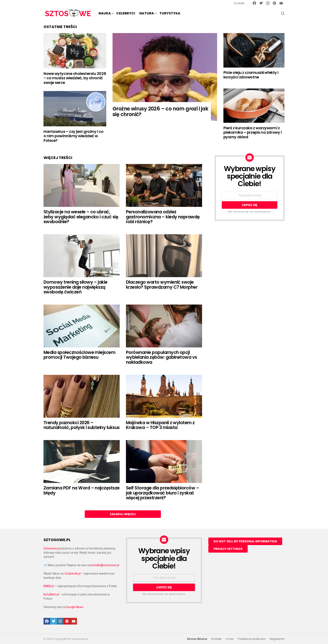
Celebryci (126, 13)
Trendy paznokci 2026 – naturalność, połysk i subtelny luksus (82, 425)
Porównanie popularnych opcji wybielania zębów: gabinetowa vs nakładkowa (161, 357)
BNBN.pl (49, 586)
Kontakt (239, 3)
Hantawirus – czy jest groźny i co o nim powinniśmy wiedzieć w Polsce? (73, 136)
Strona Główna (197, 639)
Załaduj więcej (123, 514)
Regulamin (277, 639)
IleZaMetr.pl (51, 594)
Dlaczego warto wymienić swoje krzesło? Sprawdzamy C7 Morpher (162, 285)
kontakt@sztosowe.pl (105, 565)
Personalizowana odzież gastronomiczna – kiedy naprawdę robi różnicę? (163, 217)
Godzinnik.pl (73, 574)
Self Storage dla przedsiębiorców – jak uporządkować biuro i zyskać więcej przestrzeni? (162, 493)
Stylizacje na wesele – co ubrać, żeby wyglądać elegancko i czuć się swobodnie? (81, 217)
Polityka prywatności (252, 639)
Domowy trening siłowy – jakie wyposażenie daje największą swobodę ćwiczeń (76, 287)
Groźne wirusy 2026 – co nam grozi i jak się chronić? (160, 111)
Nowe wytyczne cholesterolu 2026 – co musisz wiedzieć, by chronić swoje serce (75, 78)
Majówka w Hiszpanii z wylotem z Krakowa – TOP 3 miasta (160, 425)
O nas (230, 639)
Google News (75, 607)
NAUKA (105, 14)
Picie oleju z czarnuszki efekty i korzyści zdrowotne (251, 75)
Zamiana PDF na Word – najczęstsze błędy (82, 490)
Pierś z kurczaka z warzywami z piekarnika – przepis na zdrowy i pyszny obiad (253, 132)
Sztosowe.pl (52, 548)
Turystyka (170, 13)
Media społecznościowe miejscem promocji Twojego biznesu (79, 355)
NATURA (147, 14)
